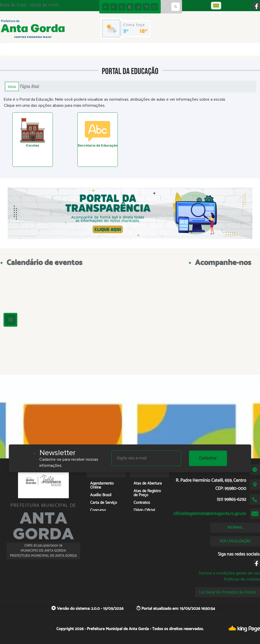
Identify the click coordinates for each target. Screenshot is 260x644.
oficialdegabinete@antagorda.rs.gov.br (210, 514)
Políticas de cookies (242, 579)
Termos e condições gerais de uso (229, 573)
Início (12, 86)
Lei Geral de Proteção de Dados (228, 592)
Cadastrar (208, 458)
